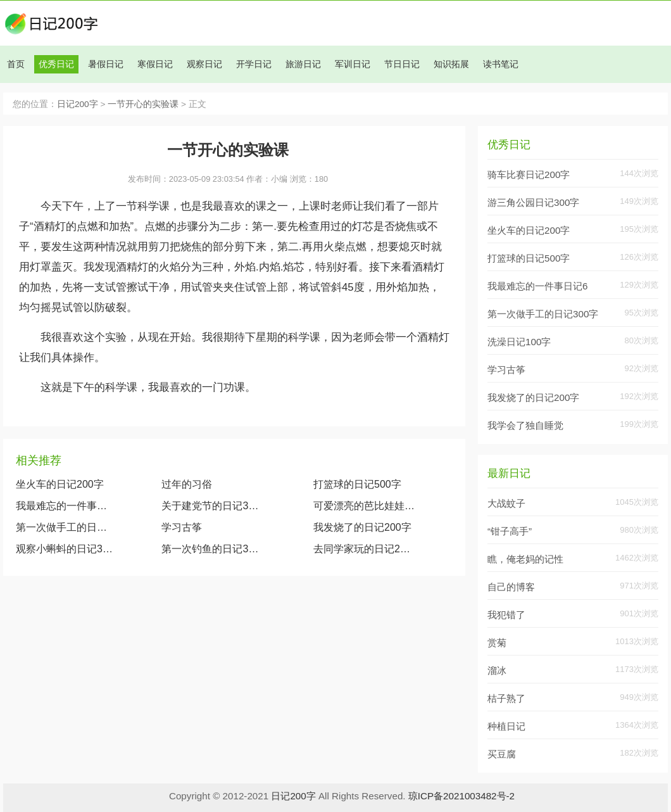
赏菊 (497, 643)
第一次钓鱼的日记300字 (212, 549)
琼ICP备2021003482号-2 (461, 796)
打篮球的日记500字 (357, 484)
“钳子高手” (510, 531)
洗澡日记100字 (519, 342)
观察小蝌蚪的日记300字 (65, 549)
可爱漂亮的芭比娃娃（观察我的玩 (364, 506)
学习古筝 (182, 527)
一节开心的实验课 (143, 104)
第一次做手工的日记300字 (65, 527)
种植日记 (506, 726)
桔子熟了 (506, 698)
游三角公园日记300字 (533, 202)
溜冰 (497, 670)
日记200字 (78, 104)
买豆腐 (502, 754)
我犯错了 (506, 615)
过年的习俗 (187, 484)
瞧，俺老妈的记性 (525, 559)
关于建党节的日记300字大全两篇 (212, 506)
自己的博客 (511, 587)
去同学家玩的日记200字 (364, 549)
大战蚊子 (506, 503)
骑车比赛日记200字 (529, 174)
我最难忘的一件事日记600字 (65, 506)
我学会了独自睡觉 (525, 425)
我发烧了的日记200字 (362, 527)
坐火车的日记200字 (60, 484)
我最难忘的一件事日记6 (537, 286)
